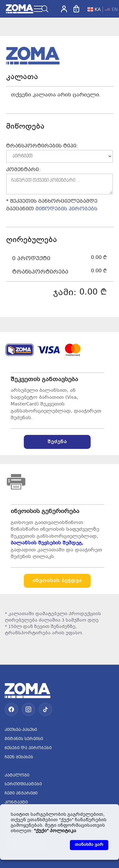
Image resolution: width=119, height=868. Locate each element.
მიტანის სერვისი (24, 739)
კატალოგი (17, 776)
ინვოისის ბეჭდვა (57, 581)
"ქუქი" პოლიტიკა (55, 831)
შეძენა (57, 442)
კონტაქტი (16, 803)
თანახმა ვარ (89, 845)
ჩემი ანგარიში (21, 794)
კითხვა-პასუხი (21, 730)
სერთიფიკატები (23, 784)
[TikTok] (45, 709)
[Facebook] (11, 709)
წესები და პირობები (28, 748)
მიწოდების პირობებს (66, 209)
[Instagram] (28, 709)
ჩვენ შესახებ (19, 757)
